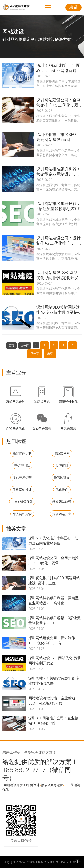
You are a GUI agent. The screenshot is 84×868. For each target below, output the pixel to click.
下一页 (35, 353)
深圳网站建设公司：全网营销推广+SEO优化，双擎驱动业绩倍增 (58, 102)
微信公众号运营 (52, 785)
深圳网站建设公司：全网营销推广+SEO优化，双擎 (54, 560)
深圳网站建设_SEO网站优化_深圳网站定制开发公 (55, 660)
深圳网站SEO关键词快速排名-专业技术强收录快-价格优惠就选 (58, 310)
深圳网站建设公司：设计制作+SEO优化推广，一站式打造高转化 (58, 241)
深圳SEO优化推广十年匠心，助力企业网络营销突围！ (58, 68)
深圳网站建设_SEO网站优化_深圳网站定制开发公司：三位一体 (57, 275)
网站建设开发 (13, 785)
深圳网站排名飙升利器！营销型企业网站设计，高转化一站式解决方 (58, 172)
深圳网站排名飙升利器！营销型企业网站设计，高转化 (54, 600)
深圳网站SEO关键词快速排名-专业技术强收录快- (54, 681)
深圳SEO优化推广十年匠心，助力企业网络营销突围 (53, 540)
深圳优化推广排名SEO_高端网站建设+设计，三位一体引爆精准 (58, 137)
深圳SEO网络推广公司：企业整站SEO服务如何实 (53, 720)
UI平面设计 (32, 785)
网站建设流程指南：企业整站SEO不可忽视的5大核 (52, 700)
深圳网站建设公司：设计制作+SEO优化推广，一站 (52, 640)
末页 (50, 353)
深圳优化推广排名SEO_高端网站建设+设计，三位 (54, 580)
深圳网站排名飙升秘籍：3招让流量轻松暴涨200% (58, 206)
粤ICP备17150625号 (68, 862)
